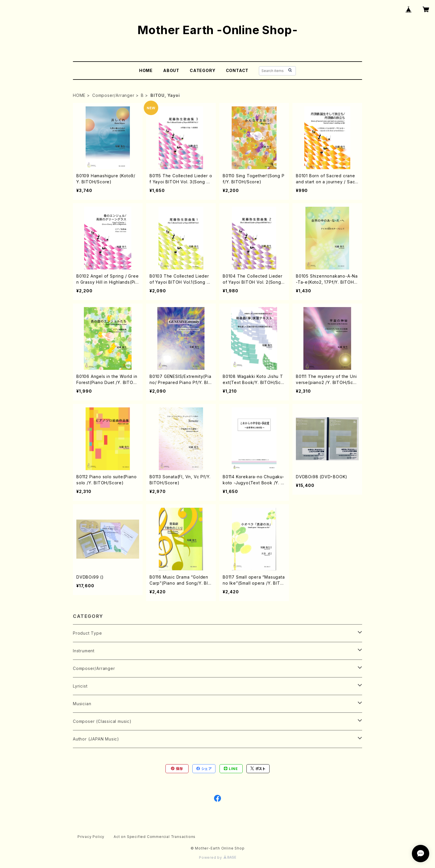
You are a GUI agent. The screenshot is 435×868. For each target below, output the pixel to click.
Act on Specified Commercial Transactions (155, 837)
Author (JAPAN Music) (96, 739)
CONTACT (237, 70)
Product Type (87, 633)
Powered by (217, 857)
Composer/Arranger (113, 95)
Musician (82, 704)
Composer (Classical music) (102, 721)
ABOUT (171, 70)
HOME (146, 70)
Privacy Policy (91, 837)
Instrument (84, 651)
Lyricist (80, 686)
